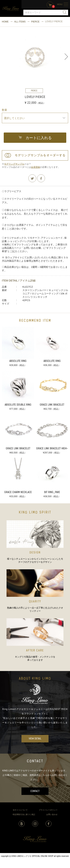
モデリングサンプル (14, 164)
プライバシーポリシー (48, 810)
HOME (5, 22)
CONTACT (35, 791)
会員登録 (35, 167)
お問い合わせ (52, 814)
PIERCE (35, 22)
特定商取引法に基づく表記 (24, 814)
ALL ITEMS (20, 22)
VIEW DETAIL (35, 739)
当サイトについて (20, 810)
